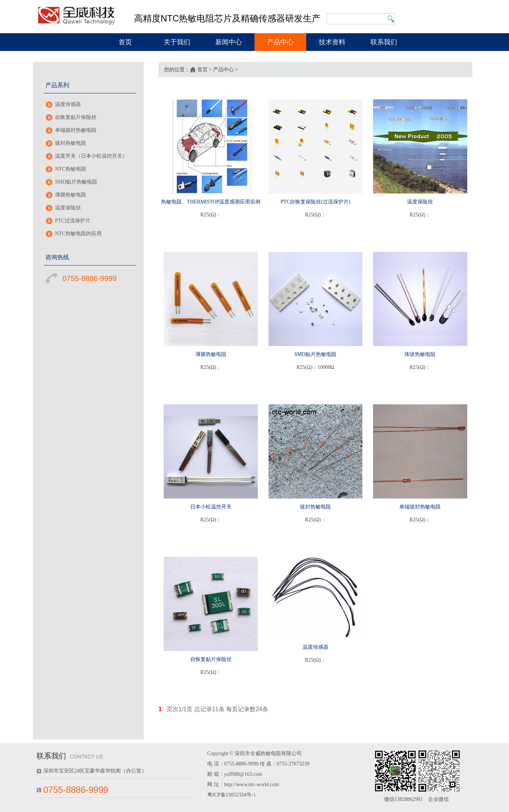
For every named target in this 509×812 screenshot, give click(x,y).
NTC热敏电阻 (71, 169)
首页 (125, 42)
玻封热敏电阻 (71, 143)
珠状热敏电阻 (420, 354)
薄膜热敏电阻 (71, 195)
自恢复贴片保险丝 (76, 117)
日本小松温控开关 (211, 507)
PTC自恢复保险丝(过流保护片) (315, 202)
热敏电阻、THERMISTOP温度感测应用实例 (211, 202)
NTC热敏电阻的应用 (78, 234)
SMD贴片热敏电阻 (76, 182)
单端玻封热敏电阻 (76, 130)
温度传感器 (68, 104)
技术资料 (332, 42)
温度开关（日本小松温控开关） (91, 156)
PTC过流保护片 (73, 221)
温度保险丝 (68, 208)
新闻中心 (229, 42)
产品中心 (280, 42)
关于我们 (177, 42)
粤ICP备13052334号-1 (231, 795)
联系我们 (384, 42)
